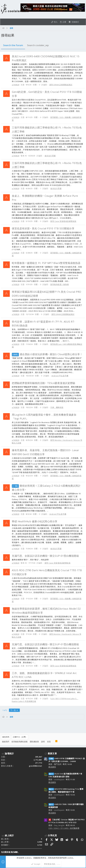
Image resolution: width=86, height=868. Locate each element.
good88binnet (35, 766)
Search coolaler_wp (38, 45)
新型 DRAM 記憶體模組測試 (61, 85)
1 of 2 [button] (5, 710)
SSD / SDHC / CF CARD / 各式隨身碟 (64, 828)
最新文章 (52, 753)
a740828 (16, 85)
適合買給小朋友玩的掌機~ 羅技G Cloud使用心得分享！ (47, 354)
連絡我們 (6, 742)
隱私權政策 (34, 742)
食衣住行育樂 (50, 156)
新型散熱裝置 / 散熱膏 (60, 284)
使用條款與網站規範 (19, 742)
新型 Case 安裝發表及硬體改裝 (63, 221)
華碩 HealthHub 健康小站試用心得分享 (35, 521)
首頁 (49, 742)
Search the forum (13, 45)
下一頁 (14, 710)
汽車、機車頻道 (57, 407)
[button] (4, 22)
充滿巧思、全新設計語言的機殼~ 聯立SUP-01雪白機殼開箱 (45, 556)
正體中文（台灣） (20, 737)
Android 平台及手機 (60, 376)
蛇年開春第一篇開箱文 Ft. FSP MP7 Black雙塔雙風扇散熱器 (46, 263)
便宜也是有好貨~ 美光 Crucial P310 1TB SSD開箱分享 (43, 228)
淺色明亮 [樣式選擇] (6, 737)
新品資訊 (52, 767)
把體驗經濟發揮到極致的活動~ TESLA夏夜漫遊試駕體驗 (43, 383)
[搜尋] (82, 22)
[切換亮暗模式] (74, 22)
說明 (43, 742)
